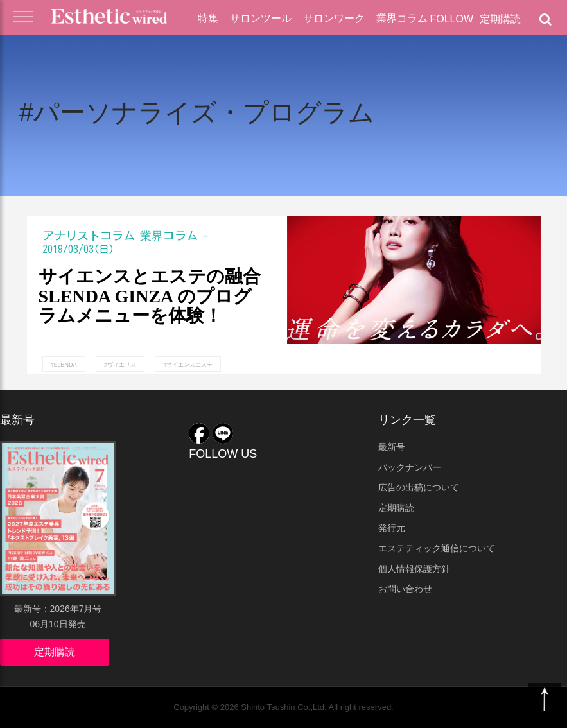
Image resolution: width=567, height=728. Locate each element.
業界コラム (402, 18)
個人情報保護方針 (414, 569)
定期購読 (500, 19)
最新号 (392, 447)
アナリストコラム (89, 236)
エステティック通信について (437, 548)
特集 (208, 18)
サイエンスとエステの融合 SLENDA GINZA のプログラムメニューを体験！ (150, 297)
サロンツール (261, 18)
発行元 (392, 528)
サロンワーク (334, 18)
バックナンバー (410, 467)
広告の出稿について (419, 487)
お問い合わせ (405, 589)
